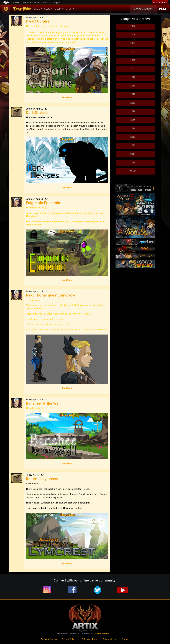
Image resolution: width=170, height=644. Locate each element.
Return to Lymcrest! (43, 479)
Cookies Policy (110, 639)
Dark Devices (37, 113)
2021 (133, 69)
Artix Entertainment (101, 633)
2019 (133, 86)
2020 (133, 77)
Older (133, 171)
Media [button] (58, 9)
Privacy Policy (69, 639)
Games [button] (26, 3)
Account (144, 9)
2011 (133, 154)
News (37, 3)
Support (58, 3)
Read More (67, 97)
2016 (133, 111)
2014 (133, 128)
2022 (133, 60)
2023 (133, 52)
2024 (133, 43)
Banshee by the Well (43, 403)
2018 (133, 94)
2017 (133, 103)
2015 (133, 120)
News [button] (47, 9)
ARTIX (16, 3)
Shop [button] (46, 3)
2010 (133, 162)
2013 (133, 137)
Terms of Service (49, 639)
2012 (133, 145)
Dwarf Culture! (38, 21)
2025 (133, 35)
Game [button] (37, 9)
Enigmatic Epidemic (43, 203)
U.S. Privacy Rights (89, 639)
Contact (125, 639)
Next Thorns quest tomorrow (51, 295)
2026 (133, 26)
